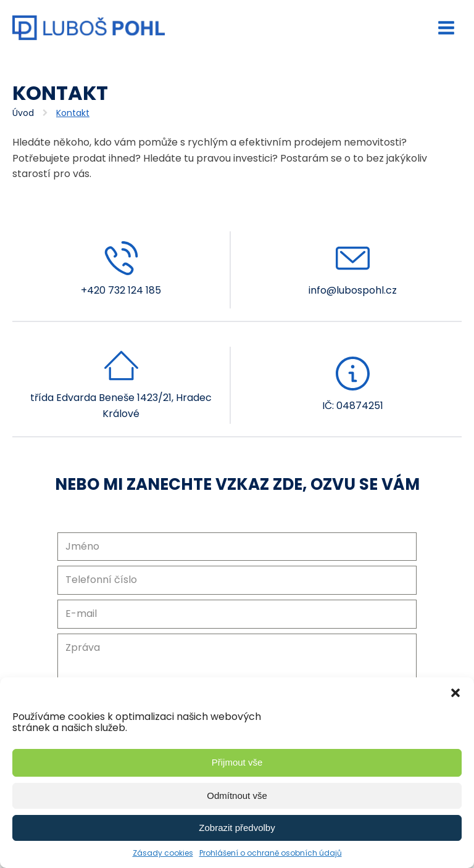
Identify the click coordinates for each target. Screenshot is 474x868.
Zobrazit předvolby (237, 828)
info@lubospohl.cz (353, 290)
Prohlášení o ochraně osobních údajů (271, 853)
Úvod (23, 113)
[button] (455, 693)
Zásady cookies (163, 853)
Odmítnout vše (237, 796)
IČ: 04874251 (353, 406)
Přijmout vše (237, 762)
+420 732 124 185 (121, 290)
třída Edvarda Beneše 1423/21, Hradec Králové (121, 406)
